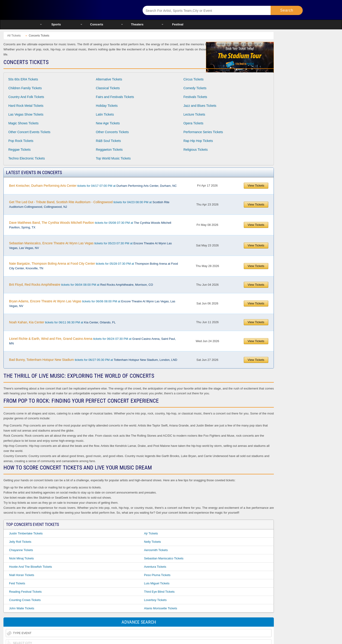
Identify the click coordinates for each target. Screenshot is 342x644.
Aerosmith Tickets (156, 550)
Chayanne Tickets (21, 550)
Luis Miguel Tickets (157, 583)
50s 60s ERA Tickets (23, 79)
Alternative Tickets (109, 79)
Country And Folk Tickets (26, 97)
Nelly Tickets (152, 542)
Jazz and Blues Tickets (200, 106)
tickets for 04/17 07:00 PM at (93, 186)
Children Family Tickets (25, 88)
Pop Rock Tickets (21, 141)
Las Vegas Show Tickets (26, 114)
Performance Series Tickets (203, 132)
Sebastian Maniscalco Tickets (164, 558)
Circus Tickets (194, 79)
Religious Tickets (196, 150)
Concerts (97, 24)
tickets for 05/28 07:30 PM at (93, 266)
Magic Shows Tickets (23, 123)
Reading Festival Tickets (25, 592)
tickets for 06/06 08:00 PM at (92, 304)
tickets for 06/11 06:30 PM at (62, 322)
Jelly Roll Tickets (20, 542)
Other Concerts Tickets (112, 132)
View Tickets (256, 186)
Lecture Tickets (194, 114)
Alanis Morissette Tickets (160, 608)
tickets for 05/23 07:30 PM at (90, 245)
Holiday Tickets (107, 106)
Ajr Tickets (151, 533)
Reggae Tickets (20, 150)
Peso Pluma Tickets (157, 575)
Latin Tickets (105, 114)
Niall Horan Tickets (21, 575)
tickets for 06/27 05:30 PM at (93, 360)
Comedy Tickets (195, 88)
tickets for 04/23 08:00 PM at (89, 204)
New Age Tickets (108, 123)
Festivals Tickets (195, 97)
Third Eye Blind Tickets (159, 592)
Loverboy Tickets (155, 600)
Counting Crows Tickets (25, 600)
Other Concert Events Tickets (29, 132)
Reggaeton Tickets (109, 150)
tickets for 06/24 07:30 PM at (92, 341)
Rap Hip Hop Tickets (198, 141)
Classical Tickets (108, 88)
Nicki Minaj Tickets (21, 558)
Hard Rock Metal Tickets (26, 106)
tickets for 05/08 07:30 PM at (90, 225)
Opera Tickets (193, 123)
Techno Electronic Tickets (27, 158)
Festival (178, 24)
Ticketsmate (85, 10)
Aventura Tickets (155, 567)
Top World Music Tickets (113, 158)
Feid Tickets (17, 583)
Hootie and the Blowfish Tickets (30, 567)
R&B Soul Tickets (108, 141)
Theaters (137, 24)
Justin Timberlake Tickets (26, 533)
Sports (56, 24)
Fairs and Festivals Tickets (115, 97)
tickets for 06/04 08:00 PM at (81, 285)
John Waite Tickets (22, 608)
